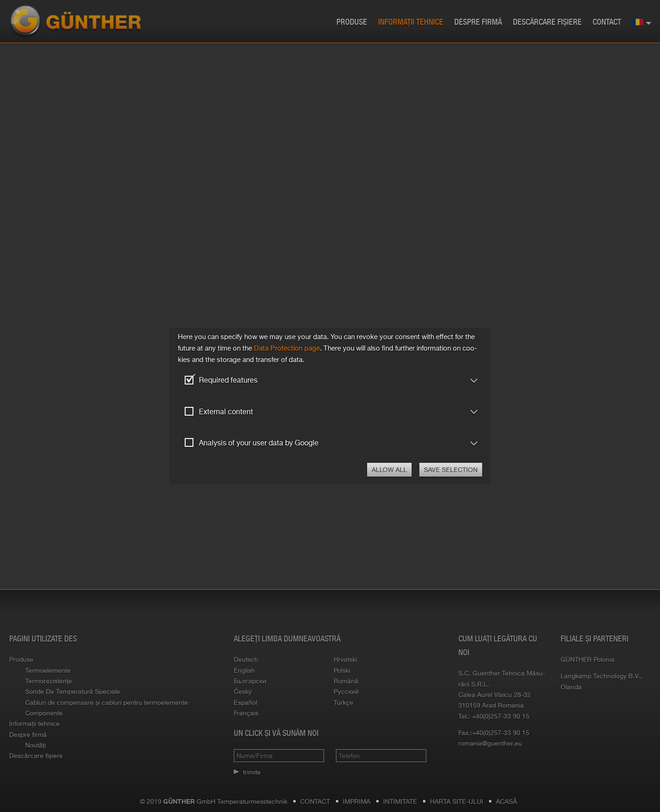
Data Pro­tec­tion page (287, 348)
